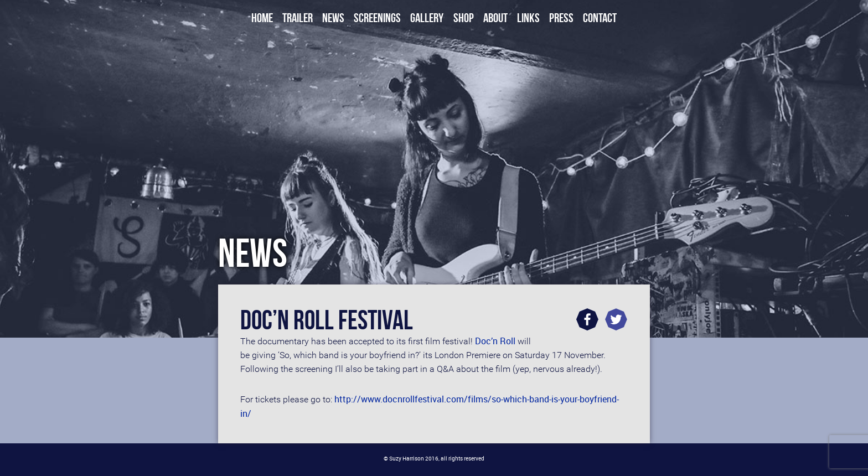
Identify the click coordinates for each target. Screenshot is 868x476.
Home (262, 18)
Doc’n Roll (495, 341)
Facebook (587, 319)
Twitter (616, 319)
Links (528, 18)
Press (561, 18)
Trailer (298, 18)
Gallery (427, 18)
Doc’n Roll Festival (327, 320)
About (495, 18)
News (333, 18)
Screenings (377, 18)
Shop (464, 18)
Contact (600, 18)
